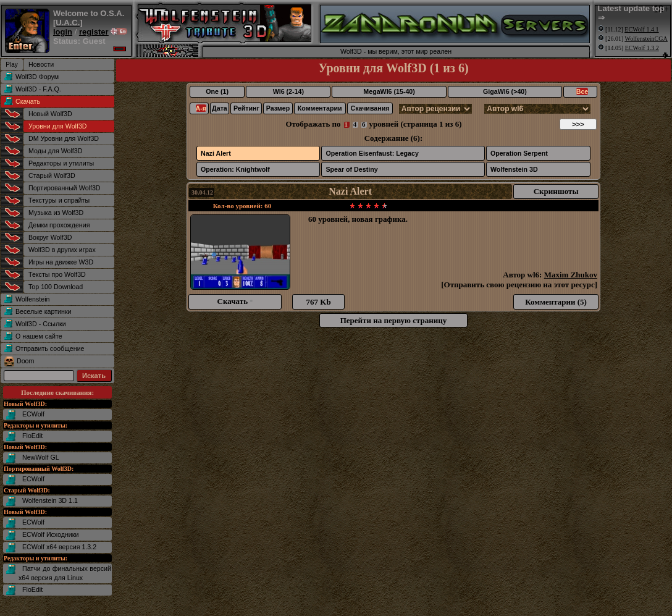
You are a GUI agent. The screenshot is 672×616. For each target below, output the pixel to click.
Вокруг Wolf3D (50, 237)
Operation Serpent (519, 153)
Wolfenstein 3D (514, 169)
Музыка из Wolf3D (56, 213)
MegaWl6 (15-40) (389, 91)
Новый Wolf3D (50, 114)
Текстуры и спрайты (59, 200)
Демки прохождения (59, 225)
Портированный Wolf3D (65, 188)
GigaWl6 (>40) (505, 91)
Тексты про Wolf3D (57, 274)
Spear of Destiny (351, 169)
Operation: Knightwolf (235, 169)
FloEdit (32, 436)
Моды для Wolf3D (55, 151)
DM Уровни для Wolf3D (64, 138)
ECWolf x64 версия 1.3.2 (59, 547)
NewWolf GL (41, 457)
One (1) (217, 91)
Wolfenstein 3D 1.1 (50, 500)
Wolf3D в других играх (62, 250)
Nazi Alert (216, 153)
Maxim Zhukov (571, 275)
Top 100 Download (56, 287)
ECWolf (33, 414)
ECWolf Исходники (50, 534)
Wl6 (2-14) (288, 91)
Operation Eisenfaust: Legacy (372, 153)
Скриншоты (556, 191)
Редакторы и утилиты (61, 163)
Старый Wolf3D (52, 175)
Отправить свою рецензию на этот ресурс (519, 285)
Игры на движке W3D (61, 262)
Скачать (28, 101)
